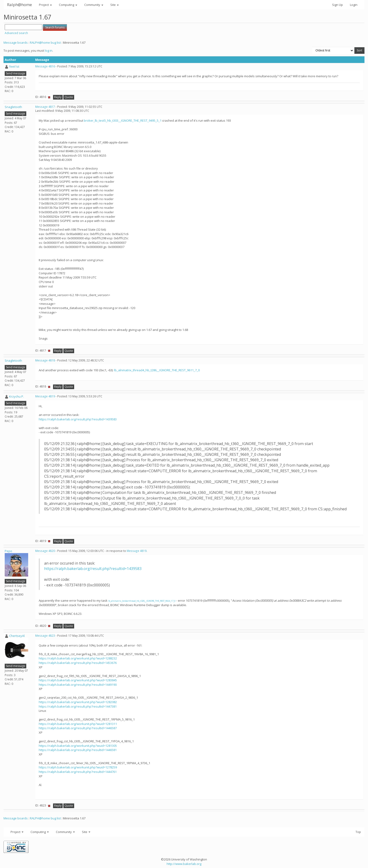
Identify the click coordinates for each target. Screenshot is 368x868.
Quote (69, 97)
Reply (58, 97)
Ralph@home (19, 5)
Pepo (8, 551)
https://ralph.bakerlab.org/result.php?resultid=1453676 (78, 663)
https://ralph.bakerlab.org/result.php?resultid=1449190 (78, 685)
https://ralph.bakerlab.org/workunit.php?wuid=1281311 (78, 724)
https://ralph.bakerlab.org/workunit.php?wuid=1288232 (78, 658)
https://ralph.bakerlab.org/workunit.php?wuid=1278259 (78, 767)
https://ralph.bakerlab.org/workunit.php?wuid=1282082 (78, 702)
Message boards (16, 43)
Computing (68, 5)
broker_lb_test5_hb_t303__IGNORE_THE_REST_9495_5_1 (123, 120)
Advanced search (16, 33)
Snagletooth (13, 107)
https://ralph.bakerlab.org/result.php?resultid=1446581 (78, 750)
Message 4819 (45, 396)
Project (45, 5)
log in (49, 50)
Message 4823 (45, 636)
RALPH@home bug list (45, 43)
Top (358, 832)
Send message (15, 73)
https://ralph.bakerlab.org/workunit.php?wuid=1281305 (78, 746)
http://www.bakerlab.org (184, 864)
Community (94, 5)
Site (115, 5)
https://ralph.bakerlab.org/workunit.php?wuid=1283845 (78, 680)
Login (354, 5)
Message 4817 (45, 107)
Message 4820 (45, 551)
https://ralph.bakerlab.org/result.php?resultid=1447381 (78, 706)
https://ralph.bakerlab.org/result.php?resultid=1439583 (78, 419)
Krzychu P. (17, 396)
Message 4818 (45, 360)
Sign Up (337, 5)
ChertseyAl (17, 636)
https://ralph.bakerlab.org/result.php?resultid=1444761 (78, 772)
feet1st (14, 66)
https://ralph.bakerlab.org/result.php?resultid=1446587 (78, 728)
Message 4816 (45, 66)
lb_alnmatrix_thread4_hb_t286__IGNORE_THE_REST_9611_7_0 (157, 370)
